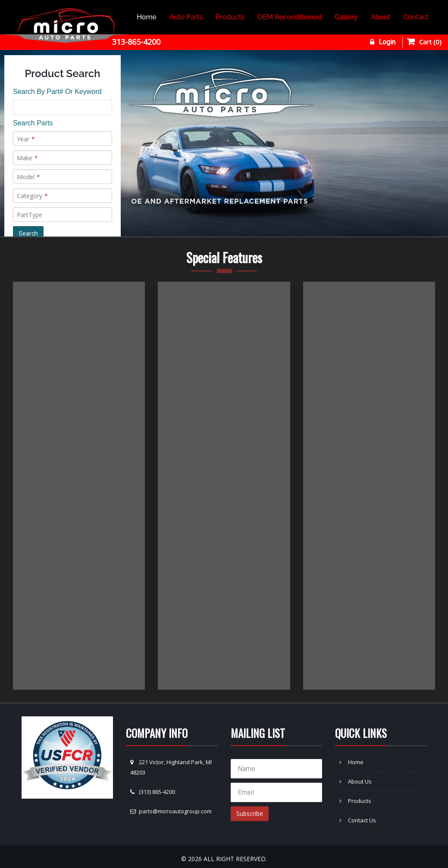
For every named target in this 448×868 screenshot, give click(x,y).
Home (147, 17)
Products (230, 17)
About (381, 17)
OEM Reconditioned (290, 17)
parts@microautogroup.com (171, 811)
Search (28, 233)
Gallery (346, 17)
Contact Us (358, 820)
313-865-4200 (136, 42)
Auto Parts (186, 17)
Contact (416, 17)
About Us (356, 781)
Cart (430, 42)
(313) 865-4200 (153, 792)
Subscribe (250, 814)
